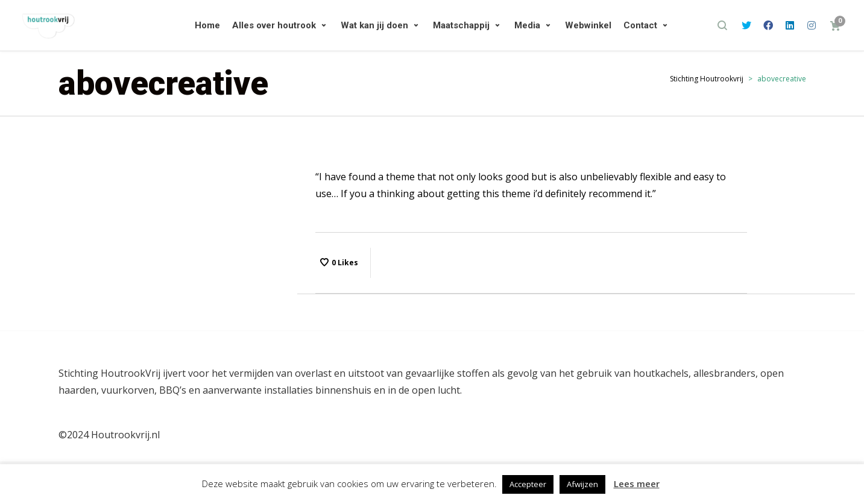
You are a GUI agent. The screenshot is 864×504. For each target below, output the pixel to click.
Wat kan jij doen (374, 25)
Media (527, 25)
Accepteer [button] (528, 484)
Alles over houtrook (274, 25)
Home (207, 25)
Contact (640, 25)
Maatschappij (461, 25)
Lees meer (637, 484)
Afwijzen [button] (582, 484)
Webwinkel (588, 25)
